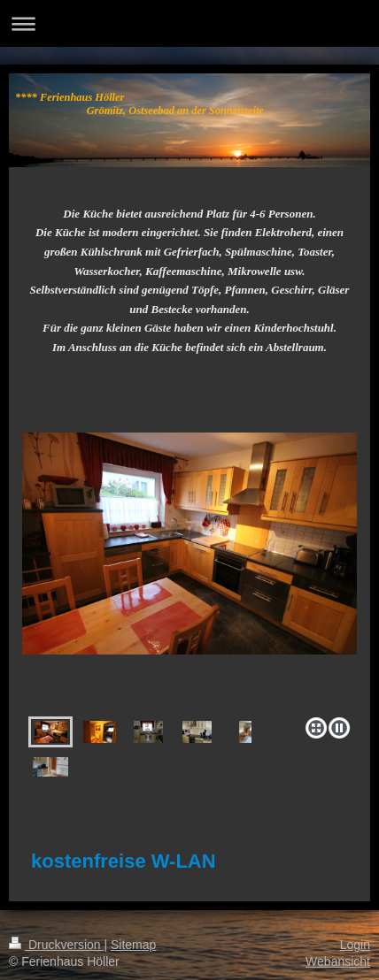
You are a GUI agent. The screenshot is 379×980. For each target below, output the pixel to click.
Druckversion (56, 945)
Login (355, 945)
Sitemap (133, 945)
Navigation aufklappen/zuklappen (189, 23)
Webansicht (338, 961)
